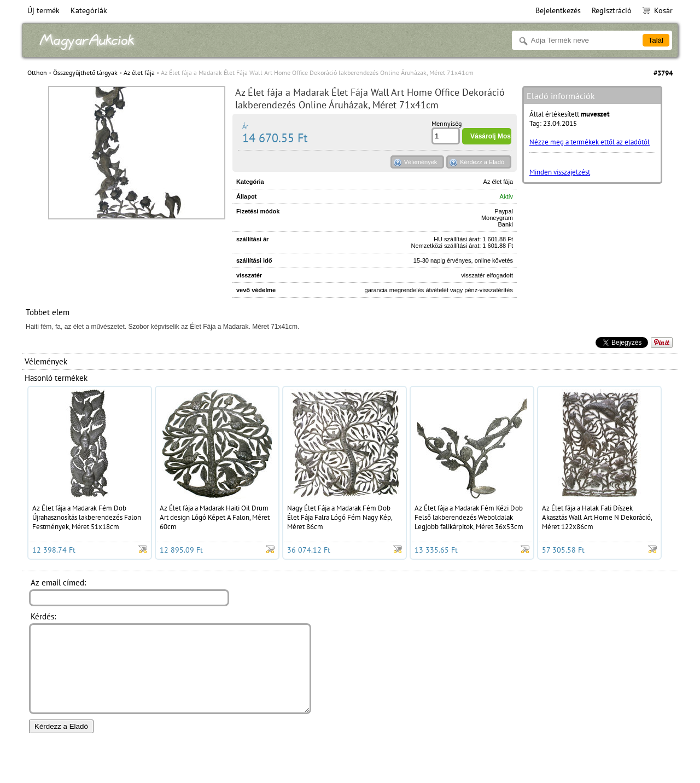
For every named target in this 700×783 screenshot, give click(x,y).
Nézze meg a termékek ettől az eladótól (590, 142)
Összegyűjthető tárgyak (85, 72)
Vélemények (421, 162)
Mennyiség (447, 123)
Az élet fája (139, 72)
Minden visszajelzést (560, 172)
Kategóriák (89, 10)
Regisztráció (612, 10)
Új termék (43, 10)
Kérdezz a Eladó (482, 162)
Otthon (37, 72)
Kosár (658, 10)
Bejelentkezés (558, 10)
